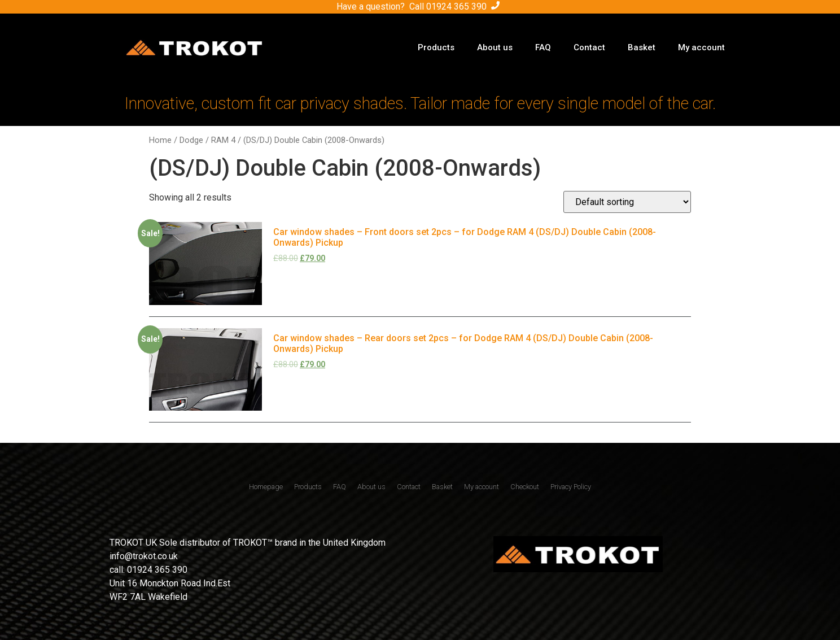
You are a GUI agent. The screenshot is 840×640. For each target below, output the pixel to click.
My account (701, 47)
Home (160, 140)
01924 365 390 (456, 6)
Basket (642, 47)
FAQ (543, 47)
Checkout (525, 487)
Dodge (191, 140)
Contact (589, 47)
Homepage (266, 487)
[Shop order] (627, 202)
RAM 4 (223, 140)
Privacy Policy (571, 487)
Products (436, 47)
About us (495, 47)
